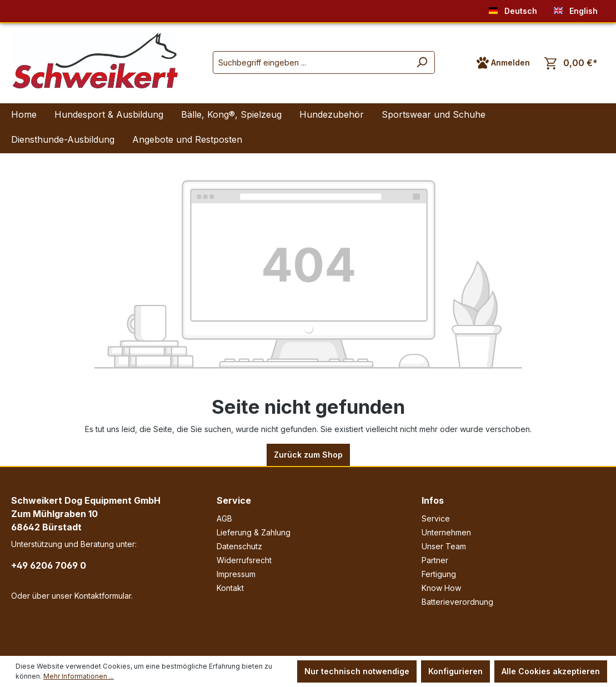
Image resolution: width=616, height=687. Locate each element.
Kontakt (230, 588)
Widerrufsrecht (244, 560)
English (576, 9)
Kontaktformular (103, 596)
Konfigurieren (455, 671)
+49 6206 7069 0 (49, 565)
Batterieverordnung (457, 602)
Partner (435, 560)
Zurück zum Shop (308, 455)
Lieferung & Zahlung (254, 532)
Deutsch (513, 9)
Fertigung (439, 574)
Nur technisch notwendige (357, 671)
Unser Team (444, 546)
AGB (224, 518)
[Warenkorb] (571, 63)
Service (234, 500)
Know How (441, 588)
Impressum (236, 574)
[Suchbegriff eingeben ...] (311, 62)
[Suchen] (422, 62)
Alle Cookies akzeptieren (551, 671)
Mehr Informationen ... (79, 676)
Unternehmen (446, 532)
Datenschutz (239, 546)
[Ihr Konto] (503, 63)
